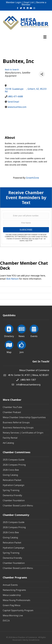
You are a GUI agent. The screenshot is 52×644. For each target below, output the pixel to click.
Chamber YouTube (12, 407)
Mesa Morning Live (13, 615)
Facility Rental (10, 438)
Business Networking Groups (18, 428)
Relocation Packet (12, 480)
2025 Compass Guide (14, 460)
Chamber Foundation (14, 500)
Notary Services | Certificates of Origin (23, 433)
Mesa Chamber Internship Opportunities (24, 417)
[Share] (42, 74)
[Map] (9, 347)
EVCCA (6, 621)
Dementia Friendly (12, 495)
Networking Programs (14, 590)
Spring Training (11, 490)
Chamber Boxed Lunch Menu (18, 506)
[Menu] (45, 37)
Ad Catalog (8, 443)
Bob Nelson (12, 279)
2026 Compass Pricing (14, 465)
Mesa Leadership (12, 595)
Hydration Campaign (14, 485)
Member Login (14, 2)
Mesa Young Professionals (17, 600)
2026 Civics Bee (11, 470)
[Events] (34, 331)
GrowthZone (32, 178)
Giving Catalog (10, 475)
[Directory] (9, 331)
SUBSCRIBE (26, 230)
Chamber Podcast (12, 412)
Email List (29, 2)
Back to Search (12, 70)
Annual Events (10, 585)
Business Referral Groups (16, 422)
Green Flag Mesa (12, 605)
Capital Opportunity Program (18, 610)
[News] (22, 331)
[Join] (22, 347)
